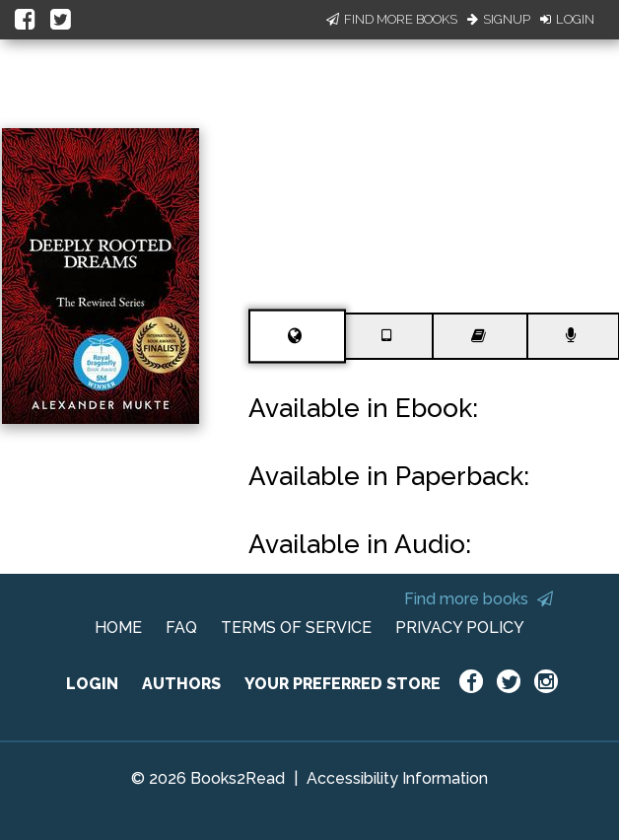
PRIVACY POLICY (460, 628)
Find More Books (392, 19)
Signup (499, 19)
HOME (118, 628)
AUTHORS (181, 684)
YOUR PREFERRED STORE (343, 684)
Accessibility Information (397, 778)
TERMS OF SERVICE (296, 628)
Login (567, 19)
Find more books (479, 599)
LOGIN (92, 684)
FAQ (181, 628)
